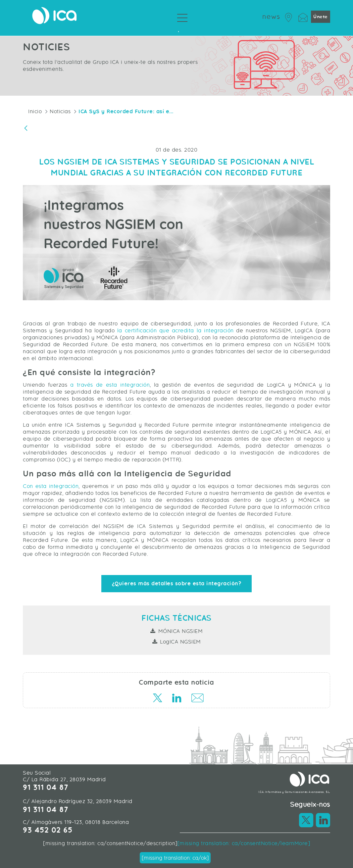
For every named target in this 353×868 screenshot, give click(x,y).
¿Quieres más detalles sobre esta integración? (177, 584)
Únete (321, 17)
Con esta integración (51, 486)
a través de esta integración (108, 385)
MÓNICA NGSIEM (181, 631)
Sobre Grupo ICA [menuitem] (176, 30)
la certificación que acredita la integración (176, 331)
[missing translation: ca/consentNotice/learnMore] (244, 843)
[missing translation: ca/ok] (175, 858)
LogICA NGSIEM (180, 642)
